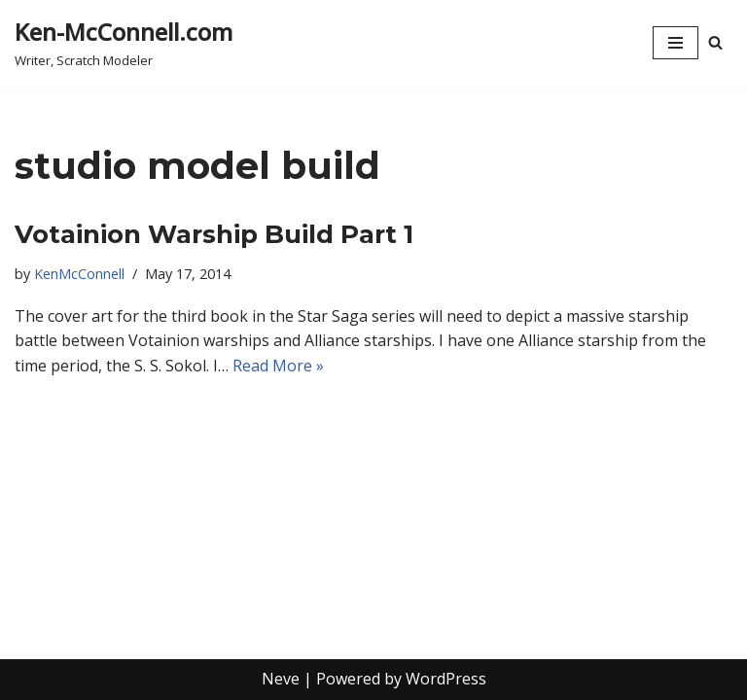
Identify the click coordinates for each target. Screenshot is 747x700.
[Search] (715, 42)
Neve (281, 679)
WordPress (446, 679)
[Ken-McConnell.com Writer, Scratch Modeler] (124, 43)
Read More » (278, 366)
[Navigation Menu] (676, 43)
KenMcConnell (79, 274)
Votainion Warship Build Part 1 (214, 234)
